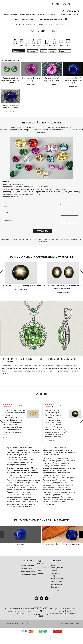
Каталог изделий (28, 568)
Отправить (43, 231)
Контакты (55, 590)
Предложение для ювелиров (50, 19)
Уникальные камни (28, 571)
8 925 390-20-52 (41, 610)
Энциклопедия (29, 19)
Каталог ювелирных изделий (59, 15)
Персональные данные (12, 624)
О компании (55, 587)
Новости (40, 574)
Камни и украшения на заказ (32, 15)
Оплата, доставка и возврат (55, 573)
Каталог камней (11, 15)
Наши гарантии (57, 579)
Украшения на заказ (28, 574)
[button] (1, 162)
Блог (17, 19)
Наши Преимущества (57, 567)
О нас (77, 15)
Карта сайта (27, 624)
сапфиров (21, 462)
